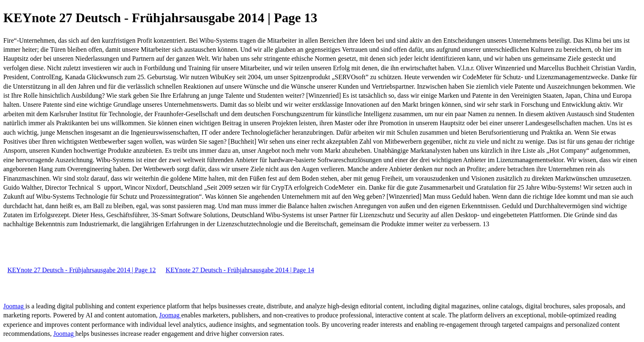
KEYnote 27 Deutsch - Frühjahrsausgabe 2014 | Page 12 (82, 270)
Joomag (14, 306)
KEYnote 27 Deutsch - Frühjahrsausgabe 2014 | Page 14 (240, 270)
